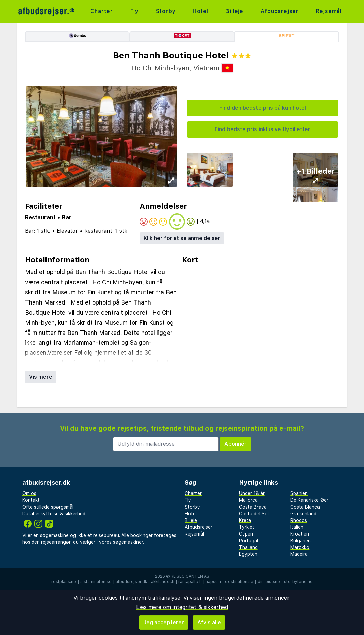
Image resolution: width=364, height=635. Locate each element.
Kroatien (300, 534)
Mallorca (248, 500)
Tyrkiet (247, 527)
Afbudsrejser (280, 11)
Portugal (249, 541)
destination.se (239, 582)
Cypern (247, 534)
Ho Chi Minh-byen (160, 68)
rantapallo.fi (190, 582)
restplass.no (64, 582)
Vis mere (41, 377)
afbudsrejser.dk (131, 582)
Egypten (248, 554)
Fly (134, 11)
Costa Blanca (305, 507)
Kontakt (31, 500)
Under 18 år (252, 493)
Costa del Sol (254, 514)
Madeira (299, 554)
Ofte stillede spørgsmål (48, 507)
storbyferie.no (298, 582)
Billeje (234, 11)
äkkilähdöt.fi (163, 582)
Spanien (299, 493)
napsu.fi (213, 582)
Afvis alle (209, 622)
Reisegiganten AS (190, 576)
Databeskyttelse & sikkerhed (54, 514)
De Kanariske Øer (309, 500)
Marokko (300, 547)
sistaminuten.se (96, 582)
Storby (166, 11)
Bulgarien (300, 541)
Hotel (201, 11)
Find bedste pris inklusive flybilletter (263, 129)
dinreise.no (269, 582)
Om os (29, 493)
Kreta (245, 520)
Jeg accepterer (164, 622)
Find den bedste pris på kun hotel (263, 108)
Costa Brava (253, 507)
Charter (102, 11)
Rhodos (299, 520)
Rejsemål (329, 11)
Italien (297, 527)
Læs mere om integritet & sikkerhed (182, 607)
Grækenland (303, 514)
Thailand (248, 547)
